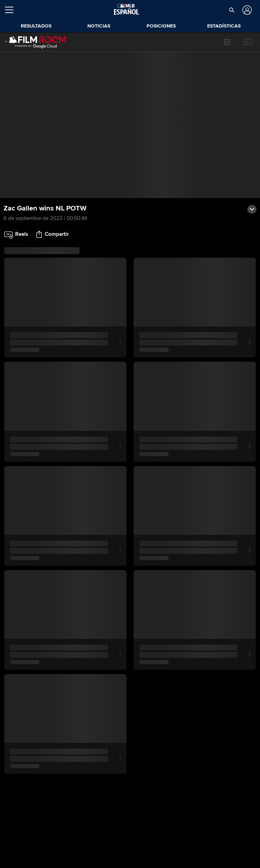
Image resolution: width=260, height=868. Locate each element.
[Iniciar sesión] (246, 10)
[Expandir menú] (12, 10)
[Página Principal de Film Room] (36, 42)
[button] (227, 42)
